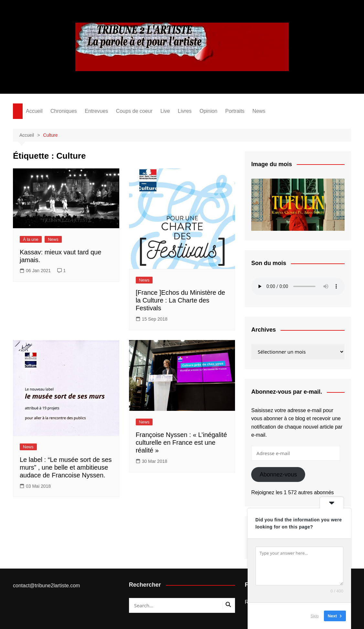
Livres (185, 111)
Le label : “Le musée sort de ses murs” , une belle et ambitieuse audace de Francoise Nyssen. (66, 467)
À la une (31, 239)
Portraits (235, 111)
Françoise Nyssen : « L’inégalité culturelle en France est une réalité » (181, 442)
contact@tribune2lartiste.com (46, 586)
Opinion (208, 111)
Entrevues (96, 111)
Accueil (34, 111)
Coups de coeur (134, 111)
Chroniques (64, 111)
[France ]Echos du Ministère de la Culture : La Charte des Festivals (181, 300)
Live (165, 111)
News (259, 111)
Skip (315, 616)
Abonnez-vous (278, 474)
